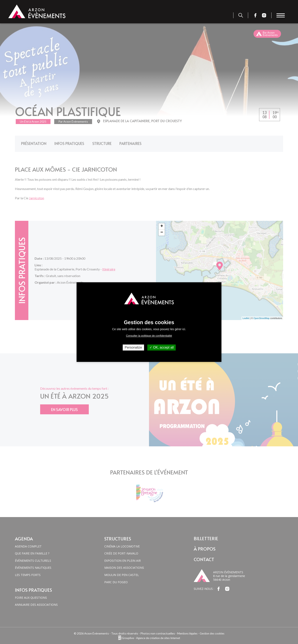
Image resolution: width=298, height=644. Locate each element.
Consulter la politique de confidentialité (149, 336)
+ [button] (162, 224)
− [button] (162, 230)
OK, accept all (162, 347)
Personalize (133, 347)
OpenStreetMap (262, 316)
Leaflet (246, 316)
